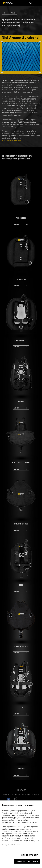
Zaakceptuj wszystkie (27, 861)
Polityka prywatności (11, 845)
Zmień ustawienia (30, 855)
